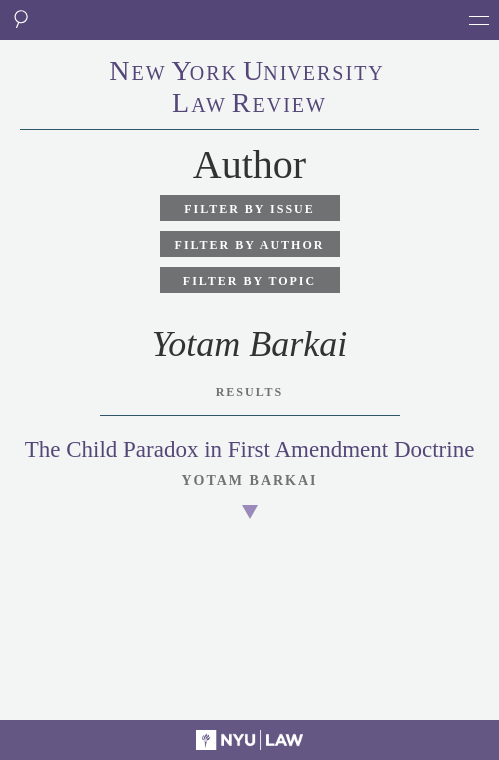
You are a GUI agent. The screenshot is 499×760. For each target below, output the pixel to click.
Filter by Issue (249, 209)
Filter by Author (250, 245)
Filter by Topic (249, 281)
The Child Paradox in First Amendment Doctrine (250, 449)
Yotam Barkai (249, 480)
